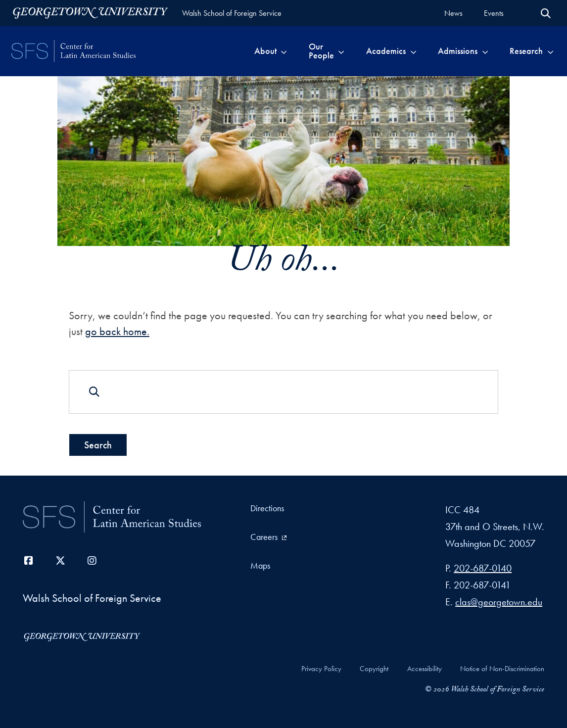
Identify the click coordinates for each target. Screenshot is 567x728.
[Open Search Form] (546, 13)
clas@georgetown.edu (499, 602)
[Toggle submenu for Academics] (413, 51)
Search (98, 444)
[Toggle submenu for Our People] (341, 51)
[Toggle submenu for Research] (550, 51)
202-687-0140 (483, 568)
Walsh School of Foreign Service (232, 13)
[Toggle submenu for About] (284, 51)
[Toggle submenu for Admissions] (485, 51)
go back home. (117, 331)
